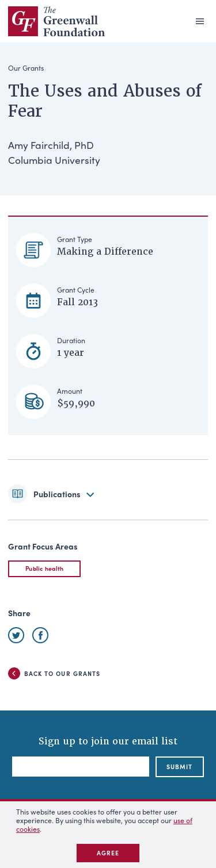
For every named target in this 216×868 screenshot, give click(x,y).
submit (179, 767)
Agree (108, 853)
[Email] (81, 767)
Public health (44, 568)
